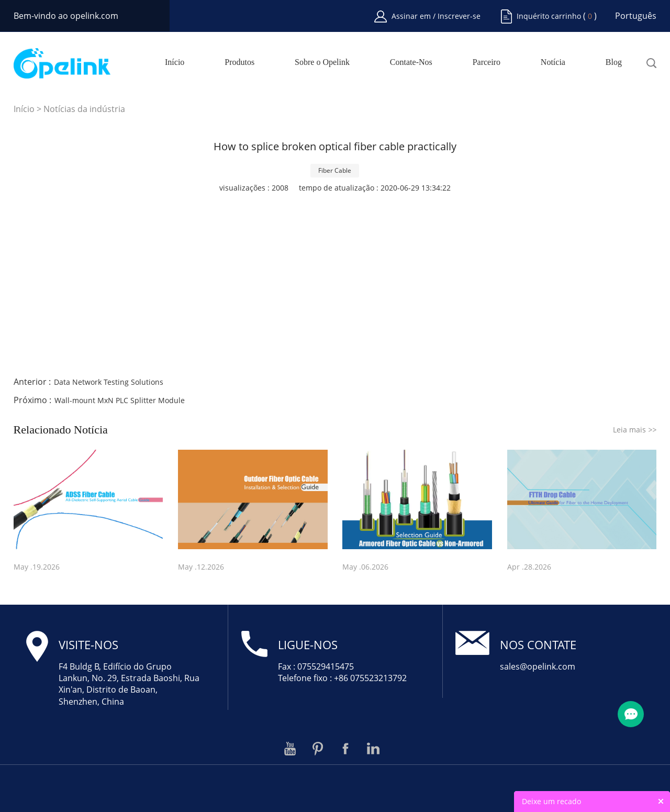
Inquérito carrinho (549, 16)
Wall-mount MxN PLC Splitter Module (120, 400)
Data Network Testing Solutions (109, 382)
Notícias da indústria (84, 109)
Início (175, 62)
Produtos (239, 62)
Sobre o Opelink (322, 62)
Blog (614, 62)
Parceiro (487, 62)
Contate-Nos (411, 62)
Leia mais (635, 430)
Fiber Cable (335, 170)
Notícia (553, 62)
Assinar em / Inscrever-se (436, 16)
